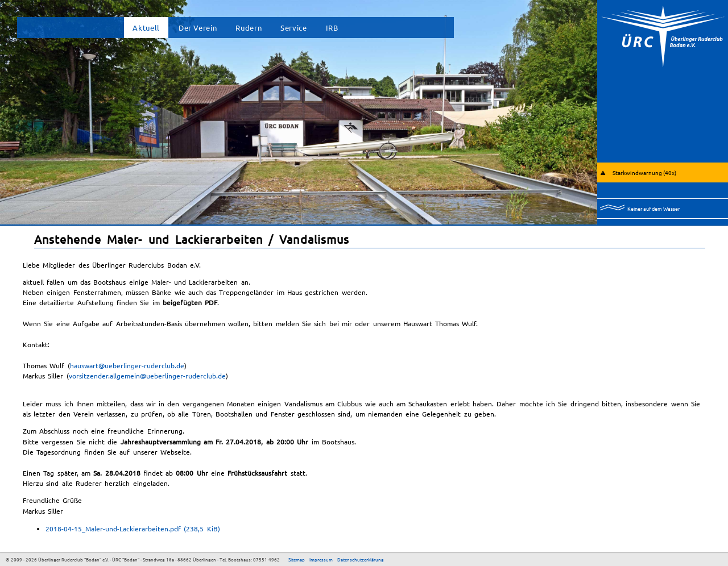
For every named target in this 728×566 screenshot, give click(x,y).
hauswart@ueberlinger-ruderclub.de (127, 365)
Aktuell (146, 28)
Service (293, 28)
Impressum (321, 559)
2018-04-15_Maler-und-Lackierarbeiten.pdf (133, 528)
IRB (332, 28)
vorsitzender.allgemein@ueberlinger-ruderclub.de (147, 376)
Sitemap (297, 559)
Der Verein (198, 28)
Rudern (249, 28)
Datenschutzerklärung (361, 559)
